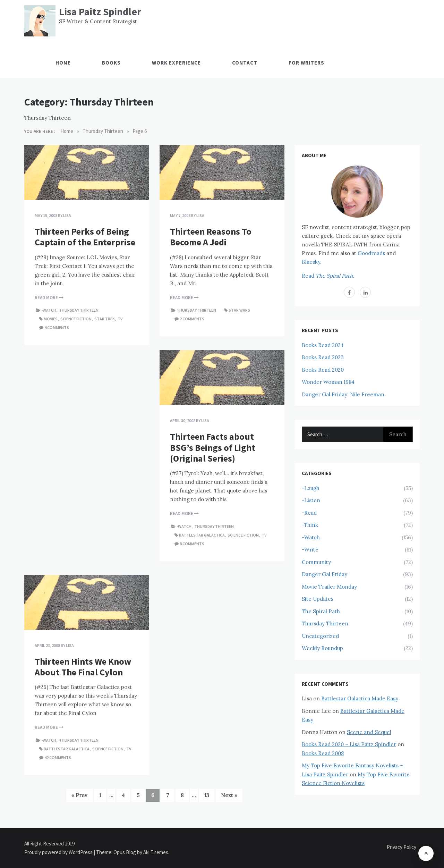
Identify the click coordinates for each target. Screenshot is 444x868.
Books (111, 63)
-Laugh (311, 488)
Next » (229, 795)
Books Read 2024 (323, 345)
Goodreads (371, 253)
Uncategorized (320, 636)
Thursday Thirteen (79, 310)
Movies (51, 319)
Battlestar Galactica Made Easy (360, 698)
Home (63, 63)
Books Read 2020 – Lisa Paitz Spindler (349, 744)
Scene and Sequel (369, 732)
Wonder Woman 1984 (328, 382)
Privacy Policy (402, 847)
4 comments (57, 327)
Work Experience (176, 63)
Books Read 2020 (323, 370)
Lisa (67, 215)
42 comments (58, 757)
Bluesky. (312, 262)
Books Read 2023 (323, 357)
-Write (310, 550)
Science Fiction (76, 319)
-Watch (49, 310)
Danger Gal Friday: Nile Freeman (343, 394)
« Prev (79, 795)
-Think (310, 525)
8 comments (192, 544)
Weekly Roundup (322, 648)
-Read (309, 513)
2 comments (192, 319)
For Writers (306, 63)
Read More (49, 298)
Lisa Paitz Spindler (100, 12)
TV (120, 319)
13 (207, 795)
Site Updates (318, 599)
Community (316, 562)
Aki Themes (156, 852)
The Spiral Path (321, 611)
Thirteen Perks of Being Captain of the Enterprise (85, 237)
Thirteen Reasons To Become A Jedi (211, 237)
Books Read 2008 (323, 753)
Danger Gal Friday (325, 574)
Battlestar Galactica (202, 535)
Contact (245, 63)
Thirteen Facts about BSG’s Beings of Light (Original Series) (213, 447)
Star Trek (105, 319)
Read (328, 276)
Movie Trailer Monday (329, 587)
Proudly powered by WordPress (59, 852)
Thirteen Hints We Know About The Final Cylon (83, 667)
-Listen (311, 500)
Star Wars (239, 310)
